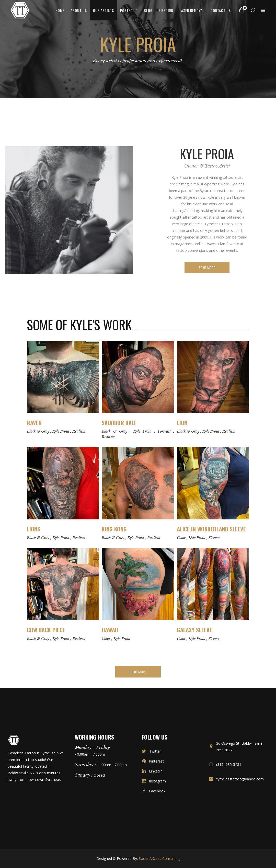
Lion (182, 423)
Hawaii (110, 630)
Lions (33, 529)
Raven (34, 423)
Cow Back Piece (46, 630)
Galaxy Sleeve (194, 630)
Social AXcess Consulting (159, 858)
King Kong (114, 529)
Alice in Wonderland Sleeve (211, 529)
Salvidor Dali (119, 423)
